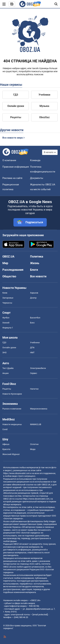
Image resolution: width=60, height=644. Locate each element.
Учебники (44, 95)
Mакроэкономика (39, 409)
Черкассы (7, 303)
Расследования (13, 270)
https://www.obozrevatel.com (16, 473)
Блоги (34, 270)
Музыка (44, 106)
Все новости (38, 276)
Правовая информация (16, 167)
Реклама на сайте (12, 178)
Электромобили (38, 368)
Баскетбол (35, 318)
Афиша (6, 444)
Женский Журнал (11, 454)
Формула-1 (8, 328)
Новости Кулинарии (12, 394)
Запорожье (8, 298)
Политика (37, 256)
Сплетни (34, 444)
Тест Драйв (8, 368)
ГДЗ (16, 95)
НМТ (32, 353)
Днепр (33, 298)
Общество (9, 276)
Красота (6, 449)
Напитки (34, 389)
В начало (49, 152)
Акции (6, 373)
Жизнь (35, 263)
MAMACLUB (36, 424)
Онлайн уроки (16, 106)
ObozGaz (44, 117)
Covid (5, 429)
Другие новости (12, 130)
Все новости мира (13, 138)
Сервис (34, 373)
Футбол (6, 318)
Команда (35, 160)
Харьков (34, 293)
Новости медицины (12, 424)
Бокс (32, 323)
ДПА (32, 348)
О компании (9, 160)
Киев (5, 293)
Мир (5, 263)
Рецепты (16, 117)
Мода (33, 449)
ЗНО (4, 353)
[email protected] (40, 615)
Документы (37, 178)
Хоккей (6, 323)
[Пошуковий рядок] (56, 4)
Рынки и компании (12, 409)
